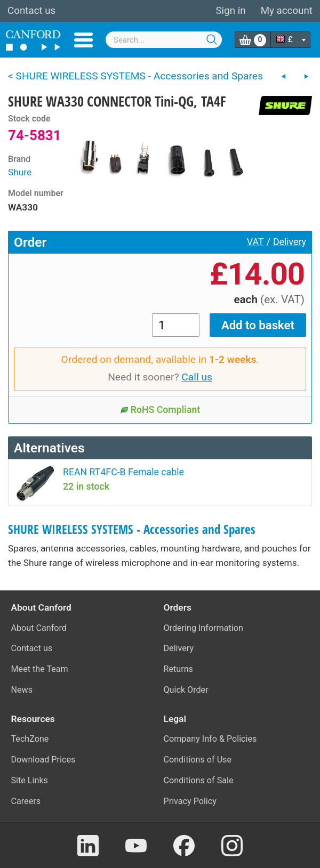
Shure (20, 172)
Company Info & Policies (210, 739)
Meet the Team (40, 669)
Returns (178, 669)
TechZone (30, 739)
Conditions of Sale (199, 780)
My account (287, 11)
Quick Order (186, 690)
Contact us (31, 11)
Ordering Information (203, 628)
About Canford (39, 628)
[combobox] (164, 40)
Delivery (290, 242)
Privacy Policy (190, 801)
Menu (83, 40)
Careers (26, 801)
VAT (255, 242)
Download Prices (43, 760)
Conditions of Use (198, 760)
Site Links (30, 780)
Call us (197, 377)
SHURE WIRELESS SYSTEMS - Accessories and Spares (132, 529)
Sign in (230, 11)
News (22, 690)
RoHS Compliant (160, 410)
